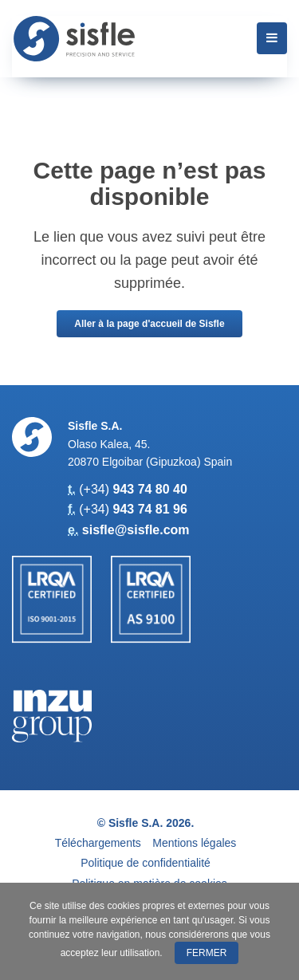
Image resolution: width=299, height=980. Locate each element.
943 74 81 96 (149, 509)
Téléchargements (98, 843)
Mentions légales (194, 843)
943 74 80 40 (149, 489)
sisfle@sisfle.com (136, 530)
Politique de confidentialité (146, 863)
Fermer (207, 953)
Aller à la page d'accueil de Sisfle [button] (149, 324)
